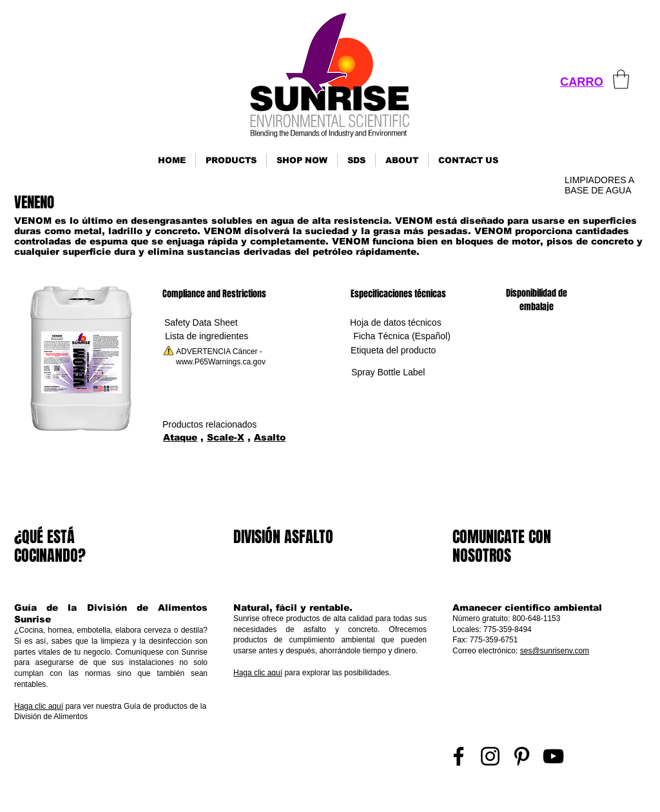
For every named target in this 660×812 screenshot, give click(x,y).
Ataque (180, 437)
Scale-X (226, 437)
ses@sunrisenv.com (555, 651)
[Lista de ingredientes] (207, 336)
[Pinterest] (522, 756)
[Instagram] (490, 756)
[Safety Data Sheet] (201, 323)
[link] (621, 79)
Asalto (270, 437)
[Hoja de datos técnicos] (396, 323)
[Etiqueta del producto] (393, 351)
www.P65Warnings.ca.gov (221, 362)
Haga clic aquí (39, 706)
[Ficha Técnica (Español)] (402, 336)
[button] (231, 160)
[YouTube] (553, 756)
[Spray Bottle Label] (388, 372)
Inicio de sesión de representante (592, 798)
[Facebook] (459, 756)
